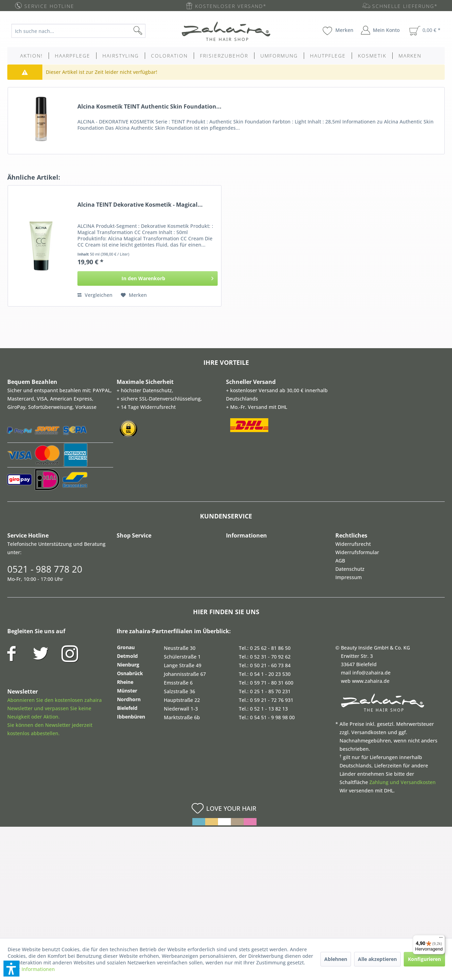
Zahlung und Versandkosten (403, 782)
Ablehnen (336, 959)
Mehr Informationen (31, 969)
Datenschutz (350, 569)
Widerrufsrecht (353, 544)
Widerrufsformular (357, 552)
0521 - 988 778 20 (45, 569)
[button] (11, 969)
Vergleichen (95, 295)
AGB (340, 561)
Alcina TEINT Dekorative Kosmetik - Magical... (140, 205)
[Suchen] (149, 31)
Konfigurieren (424, 959)
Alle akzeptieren (377, 959)
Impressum (349, 577)
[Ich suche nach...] (78, 31)
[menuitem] (84, 31)
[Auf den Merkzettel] (134, 295)
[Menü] (441, 939)
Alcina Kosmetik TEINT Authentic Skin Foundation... (149, 107)
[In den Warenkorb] (148, 278)
